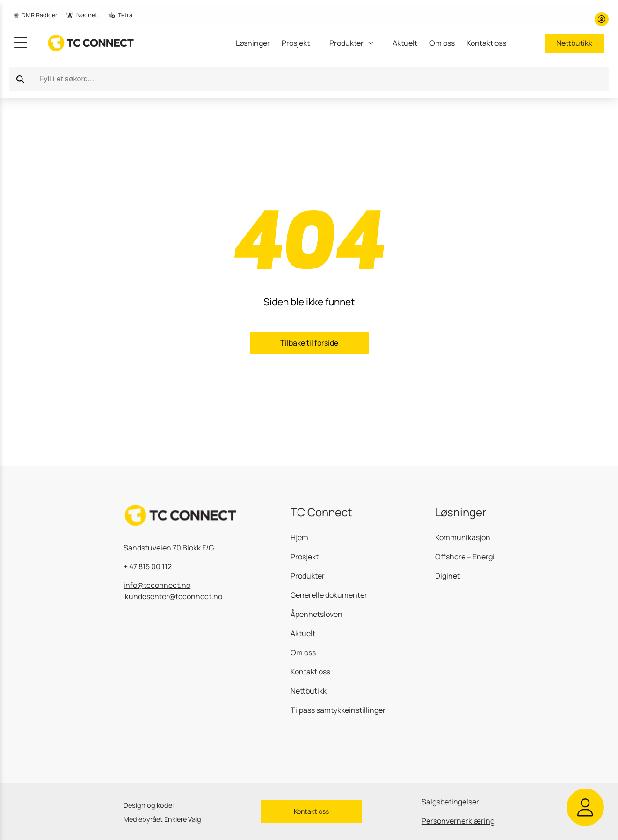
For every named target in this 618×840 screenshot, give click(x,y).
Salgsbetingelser (450, 802)
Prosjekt (296, 43)
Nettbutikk (574, 43)
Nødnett (83, 15)
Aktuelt (405, 43)
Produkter (308, 576)
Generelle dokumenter (329, 595)
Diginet (447, 576)
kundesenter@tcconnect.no (173, 596)
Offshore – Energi (465, 557)
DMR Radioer (36, 15)
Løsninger (253, 43)
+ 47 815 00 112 (148, 566)
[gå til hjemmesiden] (84, 43)
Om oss (442, 43)
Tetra (120, 15)
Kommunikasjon (463, 537)
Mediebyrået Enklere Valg (162, 819)
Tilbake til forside (309, 343)
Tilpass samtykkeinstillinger (338, 710)
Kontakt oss (486, 43)
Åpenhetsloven (316, 614)
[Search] (21, 79)
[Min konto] (602, 19)
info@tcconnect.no (157, 585)
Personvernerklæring (458, 821)
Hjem (299, 537)
